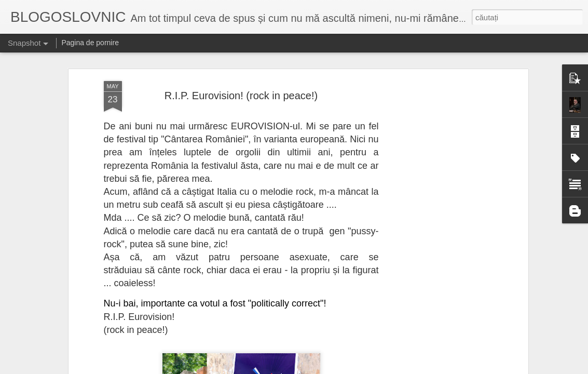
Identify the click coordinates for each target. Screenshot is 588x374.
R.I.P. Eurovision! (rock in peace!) (241, 74)
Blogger (351, 368)
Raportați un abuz (386, 368)
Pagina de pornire (90, 43)
